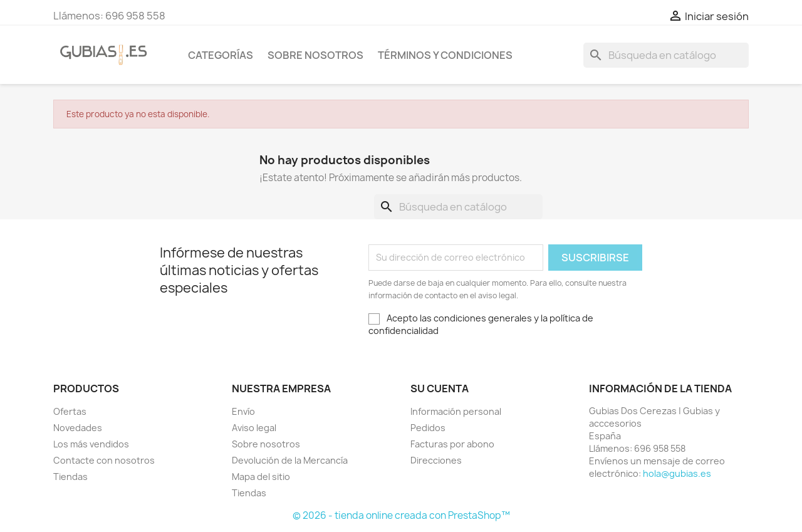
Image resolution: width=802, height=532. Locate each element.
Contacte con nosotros (104, 460)
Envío (243, 411)
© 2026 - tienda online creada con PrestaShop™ (401, 515)
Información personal (456, 411)
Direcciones (436, 460)
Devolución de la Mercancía (290, 460)
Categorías (221, 55)
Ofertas (70, 411)
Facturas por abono (452, 444)
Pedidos (428, 428)
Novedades (78, 428)
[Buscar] (666, 55)
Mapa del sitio (261, 477)
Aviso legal (254, 428)
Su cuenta (440, 389)
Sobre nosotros (315, 55)
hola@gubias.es (677, 473)
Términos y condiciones (445, 55)
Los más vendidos (91, 444)
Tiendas (70, 477)
